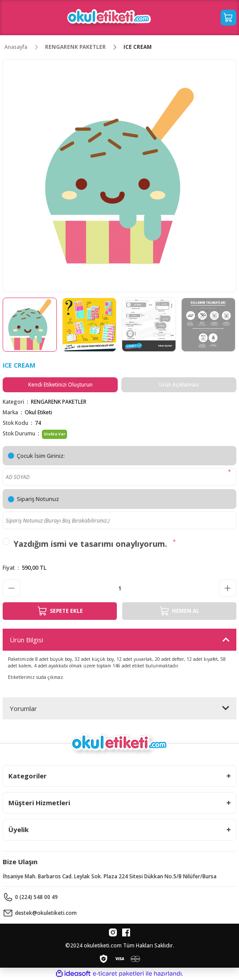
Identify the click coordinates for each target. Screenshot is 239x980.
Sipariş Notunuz (38, 499)
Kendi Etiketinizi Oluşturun (60, 384)
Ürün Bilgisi (26, 640)
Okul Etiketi (38, 412)
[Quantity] (119, 588)
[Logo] (109, 18)
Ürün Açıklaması (179, 384)
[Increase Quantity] (228, 588)
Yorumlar (23, 708)
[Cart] (228, 18)
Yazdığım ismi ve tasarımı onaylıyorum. (90, 544)
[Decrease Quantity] (11, 588)
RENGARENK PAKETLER (59, 402)
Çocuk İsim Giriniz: (41, 456)
